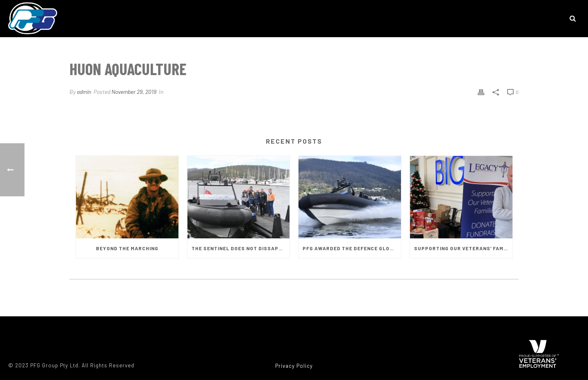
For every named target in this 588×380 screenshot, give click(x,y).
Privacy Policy (294, 366)
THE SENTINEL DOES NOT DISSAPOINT (241, 248)
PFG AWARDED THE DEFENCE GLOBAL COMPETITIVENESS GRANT (352, 248)
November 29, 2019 (134, 92)
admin (84, 92)
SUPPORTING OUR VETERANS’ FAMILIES (463, 248)
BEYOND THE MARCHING (127, 248)
